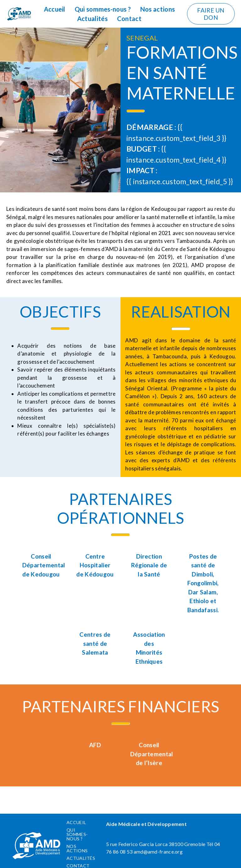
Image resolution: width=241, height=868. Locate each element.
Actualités (92, 19)
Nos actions (158, 9)
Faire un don (211, 14)
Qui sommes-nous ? (103, 9)
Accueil (55, 9)
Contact (129, 19)
